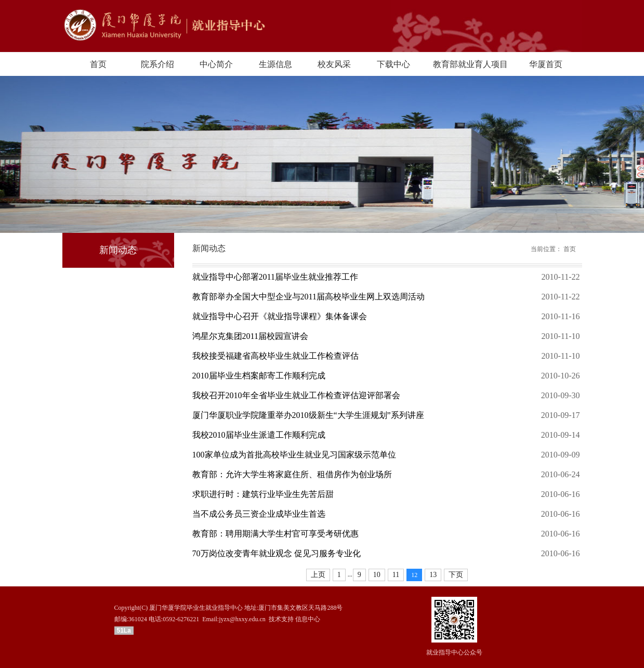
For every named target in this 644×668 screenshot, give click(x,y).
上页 (318, 575)
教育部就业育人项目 (470, 64)
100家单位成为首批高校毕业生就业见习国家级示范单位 (294, 455)
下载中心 (393, 64)
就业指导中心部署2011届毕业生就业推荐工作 (275, 277)
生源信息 (275, 64)
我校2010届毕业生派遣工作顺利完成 (259, 435)
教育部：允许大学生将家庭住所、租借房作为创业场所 (292, 474)
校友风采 (334, 64)
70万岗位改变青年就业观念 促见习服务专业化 (277, 553)
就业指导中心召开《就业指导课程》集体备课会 (280, 316)
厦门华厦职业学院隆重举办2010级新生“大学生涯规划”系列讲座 (308, 415)
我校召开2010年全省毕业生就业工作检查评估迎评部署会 (296, 395)
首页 (98, 64)
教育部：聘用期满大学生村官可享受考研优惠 (275, 534)
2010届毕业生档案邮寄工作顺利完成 (259, 376)
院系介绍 (157, 64)
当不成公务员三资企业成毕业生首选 (259, 514)
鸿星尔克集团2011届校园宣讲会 (250, 336)
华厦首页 (546, 64)
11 (396, 575)
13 (433, 575)
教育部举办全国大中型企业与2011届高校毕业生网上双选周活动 (308, 297)
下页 (456, 575)
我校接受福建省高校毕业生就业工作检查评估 (275, 356)
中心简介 (216, 64)
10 (377, 575)
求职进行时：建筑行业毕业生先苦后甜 (263, 494)
